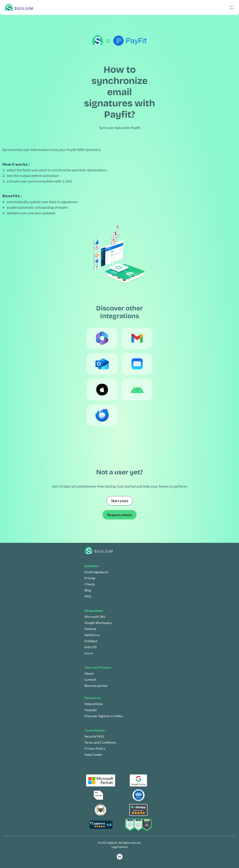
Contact (90, 679)
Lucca (89, 653)
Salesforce (92, 635)
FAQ (88, 596)
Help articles (94, 704)
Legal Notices (120, 847)
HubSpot (91, 641)
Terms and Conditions (100, 742)
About (89, 673)
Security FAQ (94, 736)
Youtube (91, 710)
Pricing (90, 578)
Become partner (96, 686)
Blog (88, 590)
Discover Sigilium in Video (104, 716)
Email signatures (96, 572)
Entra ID (91, 647)
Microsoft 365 (95, 617)
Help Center (93, 755)
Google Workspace (98, 623)
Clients (90, 584)
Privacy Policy (95, 748)
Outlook (90, 629)
